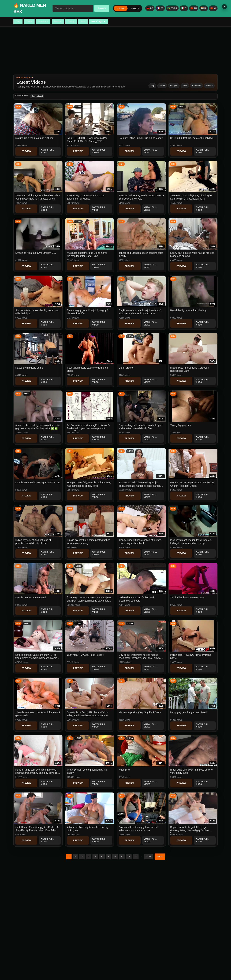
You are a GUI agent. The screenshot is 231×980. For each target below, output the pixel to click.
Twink (29, 21)
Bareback (43, 21)
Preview (26, 151)
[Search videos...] (73, 8)
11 (136, 856)
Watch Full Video (47, 151)
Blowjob (174, 86)
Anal (83, 21)
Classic (121, 8)
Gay (18, 21)
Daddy (71, 21)
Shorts (135, 8)
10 (129, 856)
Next (160, 856)
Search (102, 8)
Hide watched (37, 96)
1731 (149, 856)
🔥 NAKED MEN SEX (30, 8)
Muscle (58, 21)
